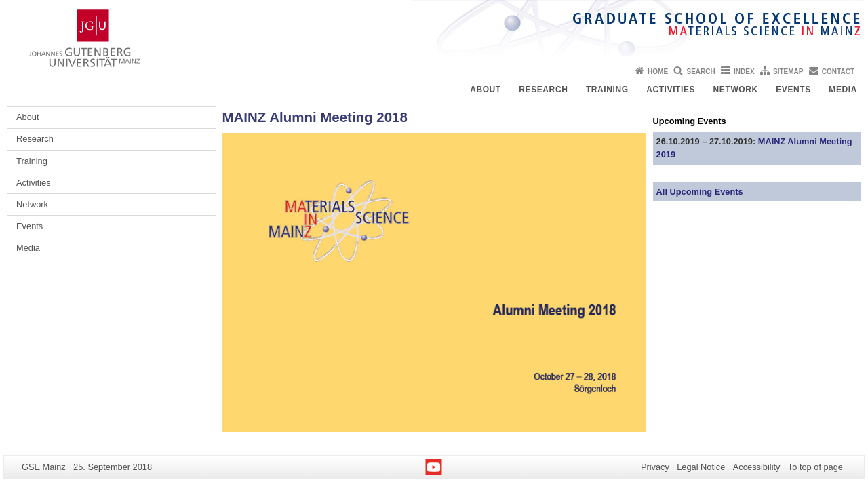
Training (607, 90)
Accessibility (757, 467)
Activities (671, 90)
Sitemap (788, 72)
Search (701, 72)
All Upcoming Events (700, 192)
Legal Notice (701, 467)
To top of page (815, 467)
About (486, 90)
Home (658, 72)
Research (543, 90)
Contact (838, 72)
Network (736, 90)
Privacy (655, 467)
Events (793, 90)
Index (744, 72)
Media (843, 90)
